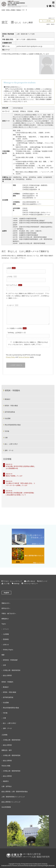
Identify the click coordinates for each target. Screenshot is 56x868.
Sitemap (17, 584)
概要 (3, 655)
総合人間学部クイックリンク (11, 802)
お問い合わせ (31, 581)
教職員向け (5, 619)
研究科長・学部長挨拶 (10, 660)
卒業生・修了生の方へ (9, 613)
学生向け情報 (6, 766)
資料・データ (9, 450)
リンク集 (7, 584)
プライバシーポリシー (31, 584)
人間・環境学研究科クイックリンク (13, 797)
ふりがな (26, 278)
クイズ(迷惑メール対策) (17, 328)
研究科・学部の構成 (11, 406)
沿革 (4, 665)
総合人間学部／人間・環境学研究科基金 (15, 792)
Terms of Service (24, 357)
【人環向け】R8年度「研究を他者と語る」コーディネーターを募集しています (20, 484)
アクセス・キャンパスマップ (12, 581)
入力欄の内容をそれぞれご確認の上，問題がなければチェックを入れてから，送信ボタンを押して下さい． (28, 343)
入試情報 (6, 634)
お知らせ (6, 644)
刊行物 (7, 431)
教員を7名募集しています (14, 476)
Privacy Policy (10, 357)
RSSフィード (43, 581)
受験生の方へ (6, 603)
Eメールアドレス (28, 287)
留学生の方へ (6, 608)
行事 (6, 438)
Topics (4, 624)
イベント (6, 629)
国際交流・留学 (7, 750)
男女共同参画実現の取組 (13, 425)
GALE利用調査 (6, 807)
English (6, 593)
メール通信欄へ (47, 21)
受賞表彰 (6, 639)
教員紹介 (19, 10)
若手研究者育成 (10, 412)
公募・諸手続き (7, 786)
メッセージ (28, 315)
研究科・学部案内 (11, 10)
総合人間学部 (7, 675)
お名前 (26, 270)
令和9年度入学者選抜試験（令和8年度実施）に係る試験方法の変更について (20, 494)
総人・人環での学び (11, 444)
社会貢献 (8, 418)
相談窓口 (6, 781)
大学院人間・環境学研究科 (12, 670)
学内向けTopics (8, 650)
